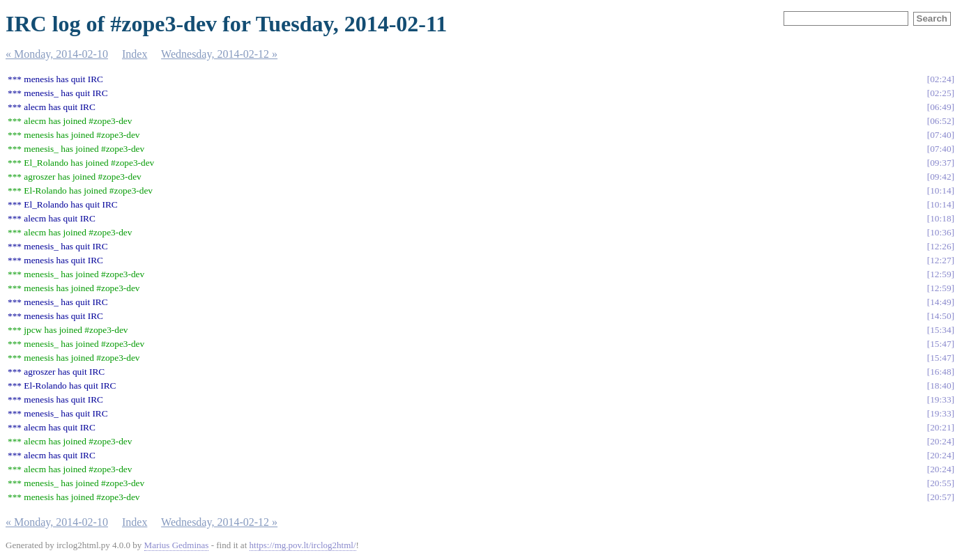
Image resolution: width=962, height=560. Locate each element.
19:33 (940, 399)
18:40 (940, 386)
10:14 (940, 190)
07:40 (940, 135)
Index (135, 54)
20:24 (940, 441)
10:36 (940, 232)
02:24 (940, 79)
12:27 (940, 260)
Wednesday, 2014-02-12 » (219, 54)
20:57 (940, 497)
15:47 (940, 344)
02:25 (940, 93)
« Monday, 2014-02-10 (57, 54)
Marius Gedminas (177, 545)
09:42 (940, 177)
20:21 (940, 427)
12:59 (940, 274)
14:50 (940, 316)
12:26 (940, 246)
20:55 (940, 483)
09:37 (940, 163)
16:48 (940, 372)
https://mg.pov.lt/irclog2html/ (303, 545)
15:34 (940, 330)
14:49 (940, 302)
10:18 (940, 218)
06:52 (940, 121)
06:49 (940, 107)
